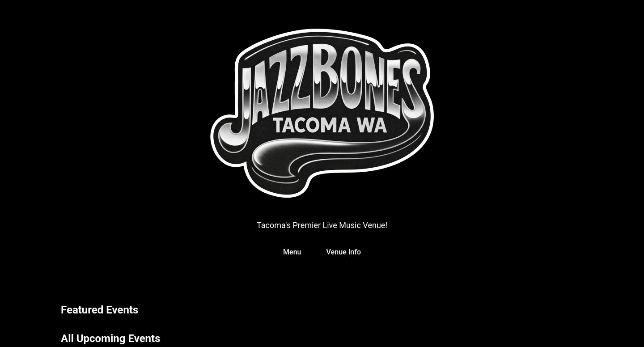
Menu (292, 252)
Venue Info (344, 252)
